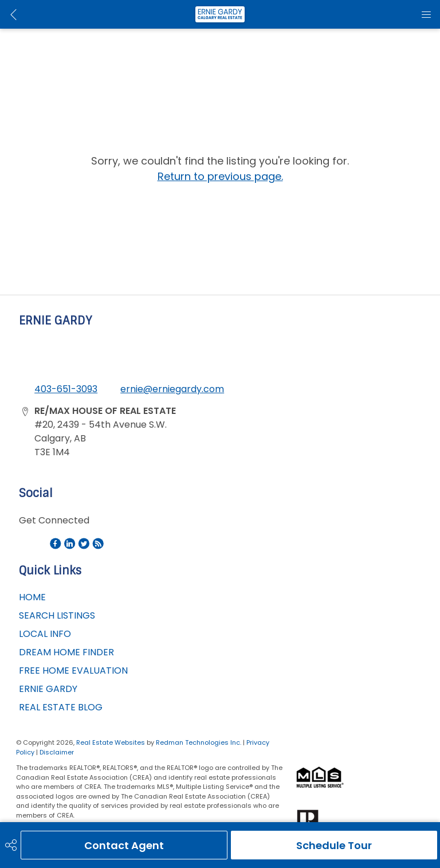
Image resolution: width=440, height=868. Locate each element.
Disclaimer (57, 752)
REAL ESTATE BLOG (61, 707)
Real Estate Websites (111, 742)
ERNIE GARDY (48, 689)
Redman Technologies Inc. (199, 742)
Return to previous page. (220, 176)
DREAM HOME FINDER (66, 652)
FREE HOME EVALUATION (73, 670)
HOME (32, 597)
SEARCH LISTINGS (57, 615)
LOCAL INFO (45, 634)
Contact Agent (124, 845)
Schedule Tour (334, 845)
